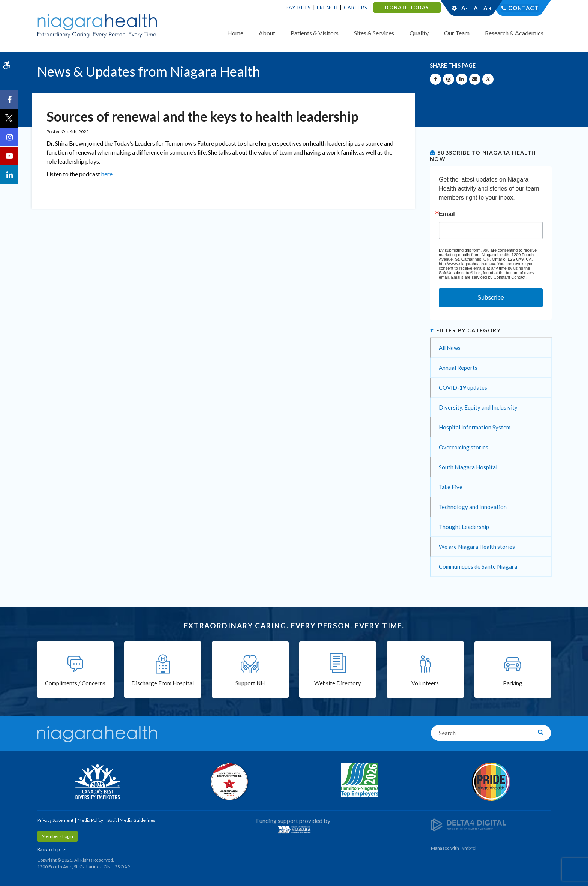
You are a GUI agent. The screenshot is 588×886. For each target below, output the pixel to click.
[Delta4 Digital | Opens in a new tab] (468, 824)
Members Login (57, 836)
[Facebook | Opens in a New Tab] (9, 100)
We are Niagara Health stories (477, 547)
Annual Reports (458, 368)
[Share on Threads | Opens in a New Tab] (448, 79)
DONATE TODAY (407, 8)
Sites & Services (374, 33)
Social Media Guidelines (131, 820)
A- (465, 8)
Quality (419, 33)
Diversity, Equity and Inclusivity (478, 407)
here (107, 174)
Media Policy (90, 820)
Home (235, 33)
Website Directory (338, 683)
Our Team (457, 33)
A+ (487, 8)
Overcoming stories (463, 447)
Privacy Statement (55, 820)
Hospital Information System (475, 427)
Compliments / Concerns (75, 683)
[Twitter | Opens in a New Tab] (9, 119)
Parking (513, 683)
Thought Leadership (464, 527)
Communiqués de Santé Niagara (478, 566)
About (267, 33)
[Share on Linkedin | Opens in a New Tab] (462, 79)
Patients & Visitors (315, 33)
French (327, 8)
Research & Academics (514, 33)
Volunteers (425, 683)
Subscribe (491, 298)
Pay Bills (298, 8)
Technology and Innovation (473, 507)
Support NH (250, 683)
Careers (356, 8)
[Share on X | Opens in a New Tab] (488, 79)
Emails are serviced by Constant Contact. (489, 277)
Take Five (451, 487)
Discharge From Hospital (163, 683)
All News (450, 348)
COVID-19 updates (463, 387)
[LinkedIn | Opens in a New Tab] (9, 175)
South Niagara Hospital (468, 467)
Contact (523, 8)
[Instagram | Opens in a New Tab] (9, 137)
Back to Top (48, 849)
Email (447, 214)
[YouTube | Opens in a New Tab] (9, 156)
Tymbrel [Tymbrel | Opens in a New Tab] (468, 848)
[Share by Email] (475, 79)
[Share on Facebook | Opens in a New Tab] (435, 79)
